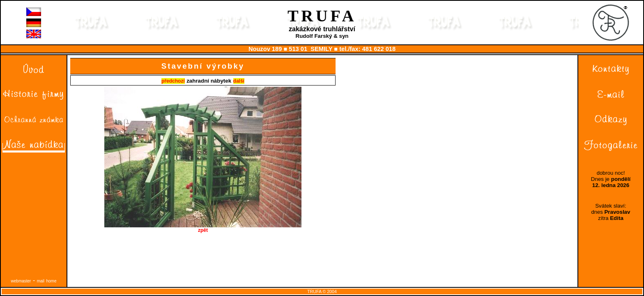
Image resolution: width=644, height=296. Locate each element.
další (239, 81)
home (51, 281)
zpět (203, 228)
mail (41, 281)
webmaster (21, 281)
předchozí (173, 81)
